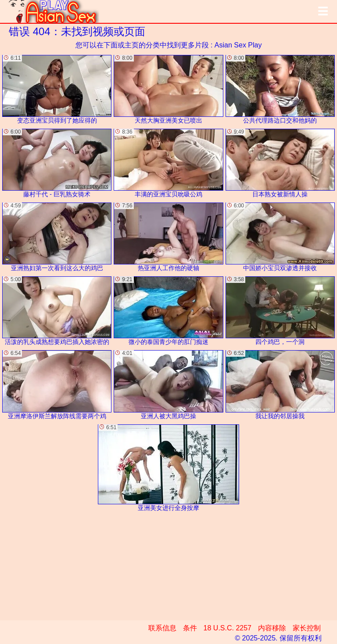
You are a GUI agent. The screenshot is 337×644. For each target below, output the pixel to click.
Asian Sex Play (238, 45)
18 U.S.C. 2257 (228, 628)
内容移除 (272, 628)
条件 (190, 628)
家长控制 (307, 628)
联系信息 (162, 628)
